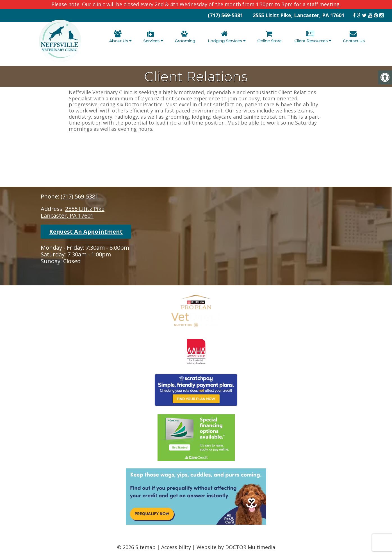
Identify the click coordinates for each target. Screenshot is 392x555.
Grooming (185, 37)
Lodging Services (225, 37)
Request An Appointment (86, 232)
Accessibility (176, 547)
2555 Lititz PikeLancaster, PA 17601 (73, 212)
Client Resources (311, 37)
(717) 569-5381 (225, 15)
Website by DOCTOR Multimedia (236, 547)
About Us (118, 37)
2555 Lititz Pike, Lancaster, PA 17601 (298, 15)
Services (151, 37)
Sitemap (145, 547)
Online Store (269, 37)
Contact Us (354, 37)
